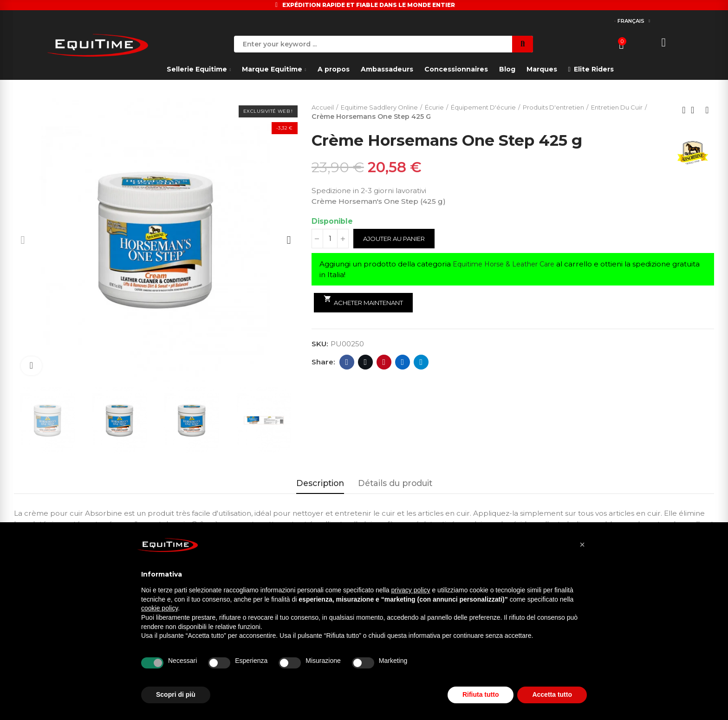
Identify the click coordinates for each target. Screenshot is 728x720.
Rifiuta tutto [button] (481, 694)
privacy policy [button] (411, 590)
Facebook (347, 363)
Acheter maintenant (370, 302)
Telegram (421, 363)
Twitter (366, 363)
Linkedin (403, 363)
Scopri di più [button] (176, 694)
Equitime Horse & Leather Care (508, 265)
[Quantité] (330, 240)
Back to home (695, 110)
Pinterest (384, 363)
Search (523, 44)
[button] (582, 545)
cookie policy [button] (159, 608)
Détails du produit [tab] (395, 483)
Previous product (684, 110)
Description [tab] (320, 483)
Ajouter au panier (399, 240)
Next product (707, 110)
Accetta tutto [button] (552, 694)
